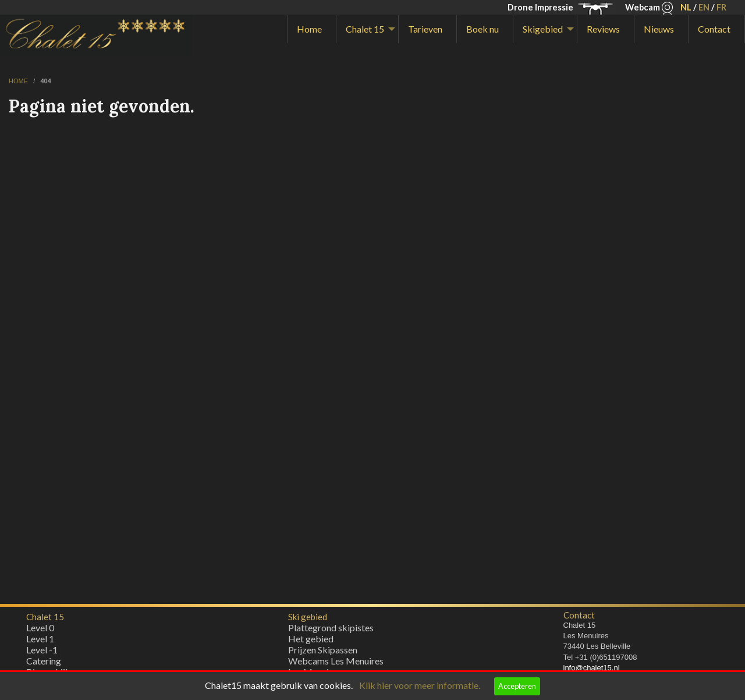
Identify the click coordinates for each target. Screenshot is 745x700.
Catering (44, 664)
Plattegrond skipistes (331, 630)
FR (721, 7)
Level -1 (42, 653)
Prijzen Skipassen (323, 653)
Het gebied (311, 641)
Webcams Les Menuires (336, 664)
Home (309, 29)
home (19, 81)
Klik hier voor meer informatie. (420, 685)
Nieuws (659, 29)
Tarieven (425, 29)
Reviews (603, 29)
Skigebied (543, 29)
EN (704, 7)
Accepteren (517, 686)
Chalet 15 (365, 29)
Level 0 (40, 630)
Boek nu (483, 29)
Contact (714, 29)
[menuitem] (312, 29)
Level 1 (40, 641)
